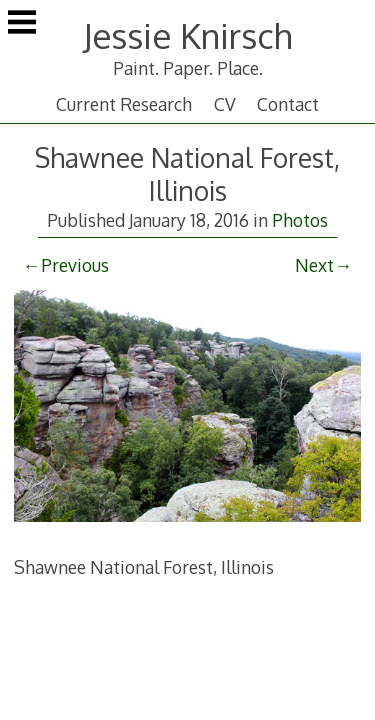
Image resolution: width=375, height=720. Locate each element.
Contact (288, 104)
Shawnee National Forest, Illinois (187, 174)
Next (314, 265)
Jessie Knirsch (187, 35)
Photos (300, 220)
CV (225, 104)
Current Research (124, 104)
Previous (75, 265)
